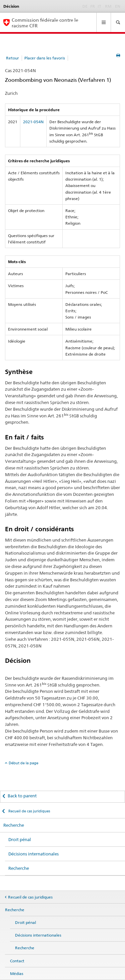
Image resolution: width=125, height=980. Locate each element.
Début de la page (23, 763)
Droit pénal (20, 839)
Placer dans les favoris (45, 58)
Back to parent (22, 796)
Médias (17, 973)
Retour (12, 58)
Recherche (14, 825)
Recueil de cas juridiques (29, 811)
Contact (17, 961)
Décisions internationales (33, 854)
